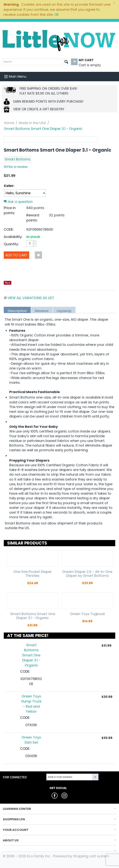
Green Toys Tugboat (87, 614)
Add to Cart (16, 255)
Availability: (13, 237)
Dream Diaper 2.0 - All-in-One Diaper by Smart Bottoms (87, 574)
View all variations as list (31, 298)
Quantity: (11, 244)
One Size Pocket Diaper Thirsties (33, 574)
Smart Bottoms (18, 159)
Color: (9, 186)
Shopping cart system (91, 856)
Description (17, 311)
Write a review (16, 167)
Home (9, 123)
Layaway (64, 311)
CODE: (9, 229)
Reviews (42, 311)
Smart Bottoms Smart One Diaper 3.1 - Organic (33, 616)
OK (56, 15)
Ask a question (18, 202)
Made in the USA (32, 123)
